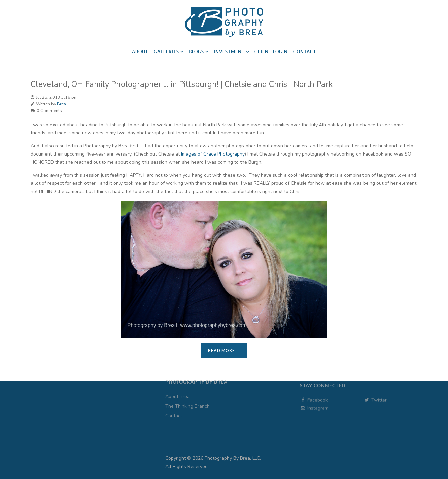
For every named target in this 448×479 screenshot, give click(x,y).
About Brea (178, 386)
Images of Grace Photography (213, 154)
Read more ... (224, 351)
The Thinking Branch (187, 395)
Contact (174, 405)
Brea (61, 104)
